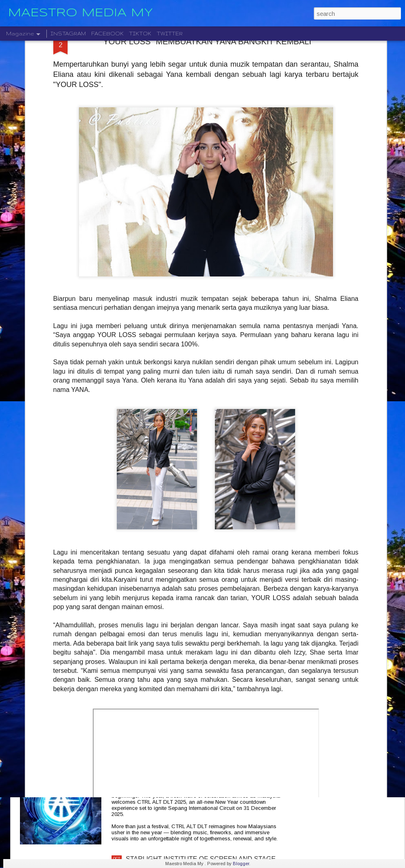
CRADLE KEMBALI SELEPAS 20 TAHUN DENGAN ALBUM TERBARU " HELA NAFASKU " (201, 586)
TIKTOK (140, 34)
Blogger (241, 864)
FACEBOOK (107, 34)
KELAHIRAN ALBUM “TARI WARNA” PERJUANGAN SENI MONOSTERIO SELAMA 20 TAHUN (202, 678)
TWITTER (170, 34)
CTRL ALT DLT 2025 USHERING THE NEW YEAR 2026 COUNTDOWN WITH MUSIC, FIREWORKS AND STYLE (199, 774)
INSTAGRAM (68, 34)
